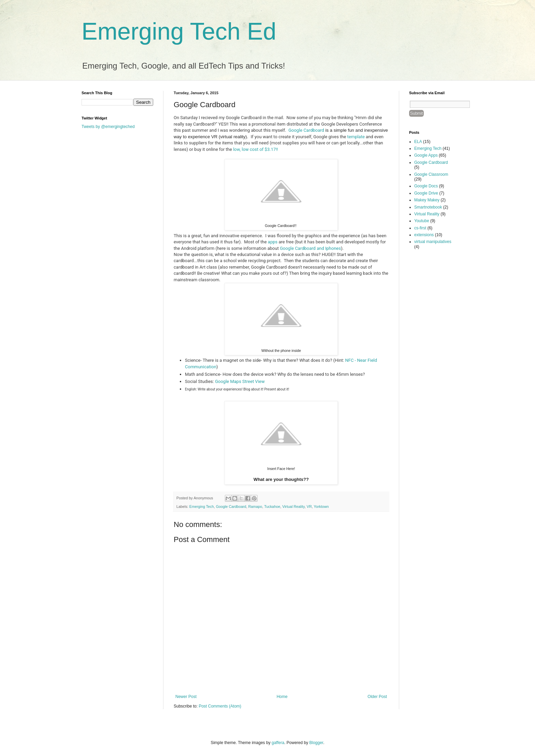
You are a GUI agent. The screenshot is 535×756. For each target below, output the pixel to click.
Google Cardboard (306, 130)
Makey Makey (427, 200)
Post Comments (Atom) (220, 706)
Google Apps (426, 155)
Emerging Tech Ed (179, 31)
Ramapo (255, 507)
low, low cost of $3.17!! (256, 149)
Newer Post (186, 697)
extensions (424, 235)
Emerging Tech (202, 507)
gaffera (278, 743)
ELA (418, 142)
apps (273, 242)
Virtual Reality (293, 507)
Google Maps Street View (240, 381)
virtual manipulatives (433, 242)
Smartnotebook (428, 207)
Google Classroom (431, 174)
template (356, 137)
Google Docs (426, 186)
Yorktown (321, 507)
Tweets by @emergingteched (108, 127)
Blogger (316, 743)
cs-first (420, 228)
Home (282, 697)
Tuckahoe (272, 507)
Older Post (377, 697)
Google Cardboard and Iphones (310, 248)
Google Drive (426, 193)
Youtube (422, 221)
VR (309, 507)
